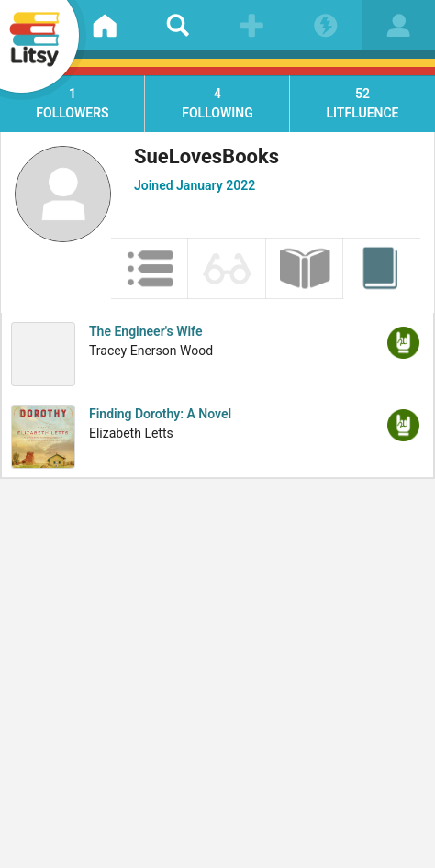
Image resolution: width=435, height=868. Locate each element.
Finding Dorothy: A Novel (160, 414)
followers (72, 102)
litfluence (362, 102)
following (217, 102)
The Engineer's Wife (145, 331)
